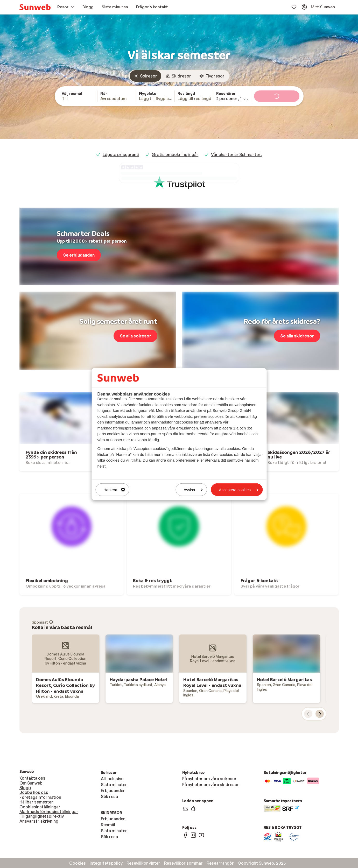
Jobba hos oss (34, 792)
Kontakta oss (32, 778)
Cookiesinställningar (40, 807)
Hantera (114, 490)
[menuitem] (35, 7)
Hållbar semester (36, 802)
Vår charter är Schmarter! (236, 154)
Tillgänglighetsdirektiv (42, 816)
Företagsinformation (40, 797)
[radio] (145, 76)
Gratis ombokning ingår (175, 154)
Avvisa (193, 490)
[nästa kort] (320, 714)
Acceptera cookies (239, 490)
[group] (179, 76)
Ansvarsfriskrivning (39, 821)
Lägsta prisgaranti (121, 154)
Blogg (25, 788)
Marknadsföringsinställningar (49, 811)
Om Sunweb (31, 783)
